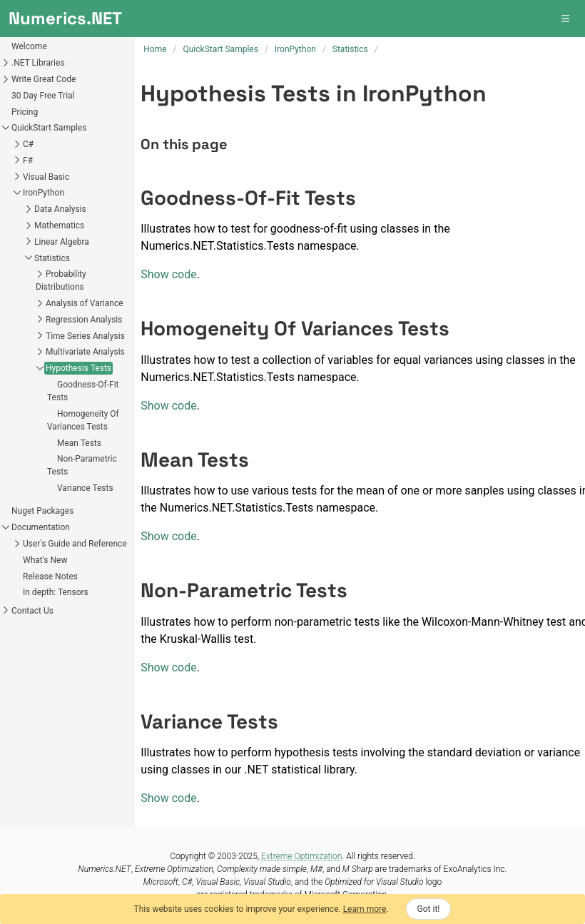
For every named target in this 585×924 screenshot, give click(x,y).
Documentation (41, 527)
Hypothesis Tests (78, 368)
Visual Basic (46, 177)
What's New (45, 560)
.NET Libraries (38, 63)
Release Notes (50, 577)
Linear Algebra (62, 242)
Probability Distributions (61, 280)
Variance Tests (85, 488)
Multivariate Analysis (85, 352)
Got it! (429, 909)
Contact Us (32, 611)
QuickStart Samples (49, 128)
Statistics (52, 258)
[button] (566, 19)
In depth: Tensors (56, 592)
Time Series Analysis (85, 336)
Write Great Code (44, 79)
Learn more (365, 909)
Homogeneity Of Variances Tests (83, 420)
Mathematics (59, 225)
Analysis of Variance (85, 303)
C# (28, 144)
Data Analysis (60, 209)
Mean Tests (79, 443)
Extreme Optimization (301, 856)
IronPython (44, 193)
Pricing (25, 112)
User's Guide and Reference (75, 544)
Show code (168, 274)
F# (28, 161)
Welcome (29, 46)
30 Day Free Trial (43, 96)
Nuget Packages (42, 511)
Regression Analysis (84, 320)
